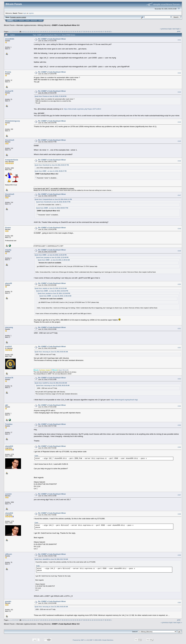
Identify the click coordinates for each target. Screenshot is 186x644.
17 (39, 32)
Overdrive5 (10, 140)
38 (84, 32)
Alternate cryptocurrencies (26, 25)
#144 (179, 122)
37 (82, 32)
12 (28, 32)
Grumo (8, 228)
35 (77, 32)
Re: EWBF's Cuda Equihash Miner (52, 39)
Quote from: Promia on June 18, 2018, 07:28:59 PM (50, 96)
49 (108, 32)
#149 (179, 251)
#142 (179, 73)
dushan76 (9, 91)
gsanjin (8, 601)
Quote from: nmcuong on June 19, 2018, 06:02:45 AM (51, 352)
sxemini (8, 494)
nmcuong (9, 327)
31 (69, 32)
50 (110, 32)
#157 (179, 495)
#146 (179, 161)
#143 (179, 92)
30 (67, 32)
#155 (179, 425)
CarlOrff (8, 346)
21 (47, 32)
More (40, 20)
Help (16, 20)
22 (50, 32)
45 (99, 32)
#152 (179, 348)
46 (101, 32)
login (25, 13)
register (31, 13)
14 (32, 32)
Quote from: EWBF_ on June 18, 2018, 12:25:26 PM (51, 255)
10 (24, 32)
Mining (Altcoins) (44, 25)
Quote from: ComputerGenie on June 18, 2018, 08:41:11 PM (53, 199)
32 (71, 32)
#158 (179, 514)
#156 (179, 447)
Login (27, 20)
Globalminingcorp (12, 121)
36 (80, 32)
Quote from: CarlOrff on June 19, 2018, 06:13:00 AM (51, 383)
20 (45, 32)
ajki (7, 405)
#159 (179, 555)
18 (41, 32)
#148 (179, 229)
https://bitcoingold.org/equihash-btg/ (124, 400)
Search (22, 20)
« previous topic (166, 29)
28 (63, 32)
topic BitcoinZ (64, 370)
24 (54, 32)
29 (65, 32)
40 (88, 32)
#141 (179, 40)
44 (97, 32)
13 (30, 32)
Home (10, 20)
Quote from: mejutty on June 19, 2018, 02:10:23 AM (51, 288)
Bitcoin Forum (9, 25)
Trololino (9, 424)
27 (60, 32)
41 (90, 32)
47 (103, 32)
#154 (179, 406)
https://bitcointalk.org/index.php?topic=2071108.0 (82, 109)
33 (73, 32)
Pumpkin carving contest (18, 17)
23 (52, 32)
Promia (8, 72)
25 (56, 32)
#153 (179, 379)
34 (75, 32)
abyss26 (9, 283)
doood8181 (10, 39)
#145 (179, 141)
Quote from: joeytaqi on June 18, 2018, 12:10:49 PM (52, 257)
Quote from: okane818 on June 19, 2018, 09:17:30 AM (51, 559)
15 (35, 32)
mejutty (8, 250)
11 (26, 32)
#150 (179, 284)
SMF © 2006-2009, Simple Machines (101, 640)
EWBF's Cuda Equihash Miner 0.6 (66, 25)
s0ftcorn (9, 554)
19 (43, 32)
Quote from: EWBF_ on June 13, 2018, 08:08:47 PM (51, 171)
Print (179, 31)
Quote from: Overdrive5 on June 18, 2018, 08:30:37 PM (52, 165)
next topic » (177, 29)
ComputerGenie (12, 160)
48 (105, 32)
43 (95, 32)
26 (58, 32)
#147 (179, 195)
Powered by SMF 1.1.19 (81, 640)
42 (93, 32)
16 (37, 32)
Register (34, 20)
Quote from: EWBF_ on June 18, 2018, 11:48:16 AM (54, 260)
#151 (179, 329)
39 (86, 32)
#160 (179, 603)
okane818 (9, 446)
